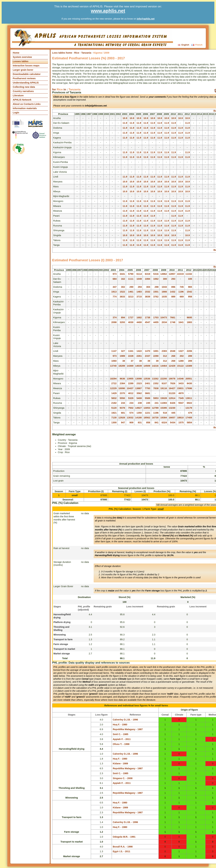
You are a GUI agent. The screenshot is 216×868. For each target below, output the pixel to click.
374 (115, 317)
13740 (113, 366)
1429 (114, 393)
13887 (138, 388)
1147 (114, 351)
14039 (138, 366)
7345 (181, 398)
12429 (172, 366)
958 (190, 297)
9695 (189, 317)
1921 (114, 413)
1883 (189, 322)
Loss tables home (62, 53)
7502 (131, 408)
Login (16, 113)
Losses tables (21, 61)
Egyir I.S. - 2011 (121, 851)
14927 (138, 408)
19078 (172, 379)
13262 (155, 379)
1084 (148, 279)
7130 (114, 418)
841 (157, 422)
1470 (148, 351)
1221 (148, 413)
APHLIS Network (22, 100)
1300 (114, 422)
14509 (147, 366)
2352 (156, 383)
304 (148, 287)
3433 (181, 383)
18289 (122, 366)
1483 (139, 292)
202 (182, 356)
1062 (156, 279)
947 (123, 422)
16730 (155, 418)
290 (131, 287)
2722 (114, 383)
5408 (139, 398)
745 (182, 287)
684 (115, 279)
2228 (131, 356)
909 (131, 422)
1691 (156, 351)
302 (123, 287)
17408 (189, 418)
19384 (164, 418)
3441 (122, 274)
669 (182, 297)
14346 (180, 379)
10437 (130, 388)
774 (115, 297)
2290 (156, 356)
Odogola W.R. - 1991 (124, 837)
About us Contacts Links (27, 104)
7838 (156, 388)
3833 (122, 297)
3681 (148, 393)
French (197, 45)
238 (140, 403)
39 (149, 361)
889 (173, 297)
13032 (130, 418)
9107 (164, 383)
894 (123, 317)
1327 (181, 351)
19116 (164, 388)
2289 (131, 383)
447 (115, 287)
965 (190, 287)
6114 (139, 274)
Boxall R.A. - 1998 (123, 847)
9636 (122, 379)
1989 (122, 356)
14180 (138, 418)
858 (148, 422)
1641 (181, 322)
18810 (180, 418)
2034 (164, 322)
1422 (139, 351)
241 (157, 403)
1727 (131, 317)
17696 (189, 388)
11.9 (125, 123)
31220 (172, 393)
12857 (172, 274)
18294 (113, 379)
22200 (164, 379)
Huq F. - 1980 (120, 725)
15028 (164, 398)
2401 (148, 383)
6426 (173, 403)
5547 (181, 403)
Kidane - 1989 (120, 763)
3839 (148, 297)
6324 (164, 422)
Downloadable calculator (27, 74)
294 (140, 287)
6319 (148, 274)
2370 (122, 393)
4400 (139, 322)
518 (165, 413)
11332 (189, 274)
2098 (114, 322)
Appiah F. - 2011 (122, 739)
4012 (131, 393)
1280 (181, 361)
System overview (22, 57)
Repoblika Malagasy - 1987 (128, 729)
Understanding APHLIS (26, 83)
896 (173, 287)
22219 (180, 274)
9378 (122, 408)
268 (173, 356)
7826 (173, 383)
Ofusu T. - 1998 (121, 744)
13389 (189, 366)
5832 (114, 398)
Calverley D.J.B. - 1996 (125, 720)
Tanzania (86, 53)
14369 (130, 366)
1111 (131, 279)
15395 (164, 408)
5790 (131, 274)
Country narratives (23, 91)
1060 (114, 361)
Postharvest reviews (24, 78)
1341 (131, 351)
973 (115, 274)
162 (123, 279)
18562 (147, 418)
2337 (148, 356)
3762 (156, 297)
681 (123, 413)
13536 (147, 379)
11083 (164, 403)
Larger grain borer (23, 70)
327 (123, 351)
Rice (77, 53)
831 (140, 422)
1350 (139, 413)
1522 (122, 292)
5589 (148, 398)
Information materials (25, 108)
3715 (139, 297)
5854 (189, 422)
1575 (181, 422)
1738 (148, 317)
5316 (156, 274)
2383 (164, 351)
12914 (172, 398)
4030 (131, 322)
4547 (148, 322)
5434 (173, 422)
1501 (156, 292)
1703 (156, 317)
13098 (138, 379)
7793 (148, 388)
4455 (156, 322)
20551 (189, 379)
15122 (180, 366)
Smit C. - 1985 (120, 734)
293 (173, 279)
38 (124, 361)
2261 (139, 356)
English (184, 45)
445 (173, 413)
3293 (122, 322)
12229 (113, 388)
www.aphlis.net (108, 11)
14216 (155, 366)
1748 (173, 322)
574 (131, 413)
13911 (189, 398)
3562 (139, 393)
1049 (139, 279)
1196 (181, 292)
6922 (189, 403)
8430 (189, 383)
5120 (114, 408)
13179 (189, 408)
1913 (114, 292)
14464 (164, 366)
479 (190, 413)
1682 (139, 317)
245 (148, 403)
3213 (131, 297)
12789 (155, 408)
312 (165, 356)
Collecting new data (24, 87)
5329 (131, 398)
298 (157, 287)
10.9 (125, 118)
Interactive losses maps (26, 66)
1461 (131, 292)
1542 (189, 292)
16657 (172, 418)
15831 (180, 388)
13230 (172, 408)
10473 (164, 317)
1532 (148, 292)
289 (190, 356)
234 (131, 403)
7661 (173, 317)
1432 (173, 292)
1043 (164, 287)
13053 (147, 408)
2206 (189, 351)
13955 (130, 379)
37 (132, 361)
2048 (173, 351)
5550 (122, 398)
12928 (122, 418)
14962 (164, 274)
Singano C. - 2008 (123, 778)
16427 (172, 388)
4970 (181, 393)
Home (16, 53)
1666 (164, 292)
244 (123, 403)
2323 (139, 383)
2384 (122, 383)
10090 (122, 388)
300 (165, 279)
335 (190, 279)
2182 (114, 403)
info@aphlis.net (146, 19)
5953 (156, 398)
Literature (18, 95)
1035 (164, 297)
